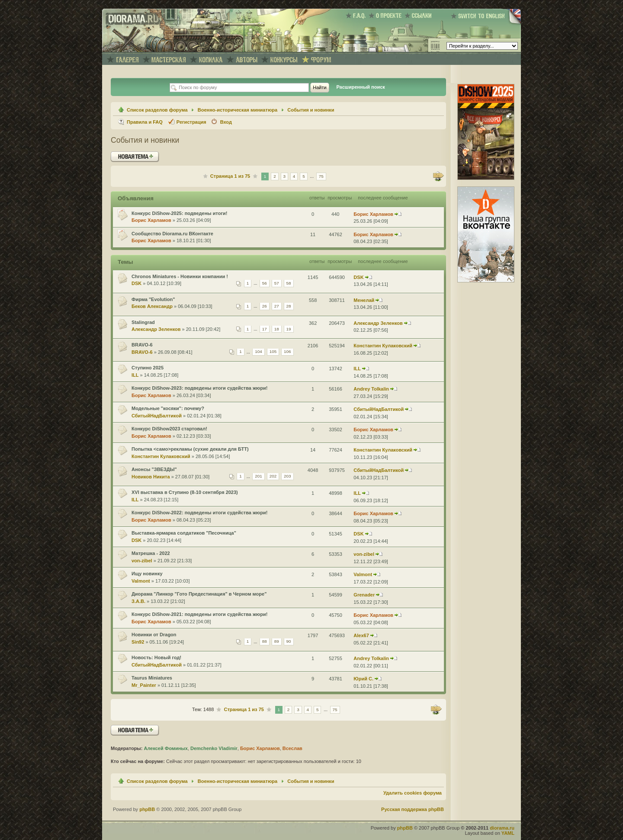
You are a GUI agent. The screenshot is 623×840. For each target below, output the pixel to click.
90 (289, 642)
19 (289, 329)
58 (289, 283)
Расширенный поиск (360, 87)
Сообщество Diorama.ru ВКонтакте (172, 234)
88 (265, 642)
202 (273, 476)
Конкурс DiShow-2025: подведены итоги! (180, 213)
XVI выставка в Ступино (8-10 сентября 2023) (185, 492)
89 (277, 642)
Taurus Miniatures (152, 678)
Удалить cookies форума (413, 793)
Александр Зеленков (156, 329)
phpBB (147, 809)
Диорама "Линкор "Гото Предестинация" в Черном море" (199, 594)
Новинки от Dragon (154, 635)
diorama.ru (502, 828)
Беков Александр (152, 306)
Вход (226, 122)
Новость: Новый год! (156, 657)
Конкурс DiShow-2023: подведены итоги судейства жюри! (199, 388)
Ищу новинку (147, 574)
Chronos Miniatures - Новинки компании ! (180, 276)
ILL (135, 375)
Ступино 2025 (148, 368)
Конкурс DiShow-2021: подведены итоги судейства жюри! (199, 614)
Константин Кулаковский (383, 346)
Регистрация (191, 122)
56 (265, 283)
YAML (508, 833)
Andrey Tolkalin (371, 389)
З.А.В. (138, 601)
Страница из (230, 176)
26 (265, 306)
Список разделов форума (157, 110)
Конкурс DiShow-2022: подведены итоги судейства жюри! (199, 513)
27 (277, 306)
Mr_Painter (144, 685)
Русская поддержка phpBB (413, 809)
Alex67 (361, 635)
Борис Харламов (151, 220)
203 (287, 476)
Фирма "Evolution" (153, 299)
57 (277, 283)
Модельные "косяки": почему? (168, 408)
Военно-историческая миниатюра (238, 110)
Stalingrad (143, 322)
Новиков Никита (151, 477)
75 (321, 176)
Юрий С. (363, 679)
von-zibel (142, 561)
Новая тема (135, 157)
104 (259, 352)
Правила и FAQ (145, 122)
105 (273, 352)
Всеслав (292, 748)
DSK (136, 283)
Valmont (141, 581)
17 (265, 329)
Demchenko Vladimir (214, 748)
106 (287, 352)
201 (259, 476)
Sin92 (138, 642)
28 (289, 306)
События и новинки (311, 110)
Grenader (364, 595)
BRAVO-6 (142, 345)
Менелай (364, 300)
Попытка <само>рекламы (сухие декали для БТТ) (190, 449)
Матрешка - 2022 (151, 553)
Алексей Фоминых (165, 748)
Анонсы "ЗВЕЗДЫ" (154, 469)
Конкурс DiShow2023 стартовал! (169, 429)
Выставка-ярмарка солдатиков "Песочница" (184, 533)
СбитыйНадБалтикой (157, 416)
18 (277, 329)
